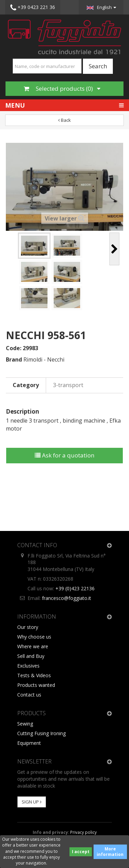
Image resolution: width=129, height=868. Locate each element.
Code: (14, 348)
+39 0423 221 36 (33, 8)
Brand (14, 359)
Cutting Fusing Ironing (41, 733)
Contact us (29, 695)
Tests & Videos (34, 675)
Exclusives (28, 666)
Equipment (29, 743)
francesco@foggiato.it (67, 598)
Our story (28, 627)
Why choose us (34, 637)
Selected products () (62, 88)
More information (110, 852)
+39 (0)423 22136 (75, 588)
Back (64, 120)
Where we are (33, 646)
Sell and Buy (31, 656)
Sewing (25, 724)
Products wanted (36, 685)
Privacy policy (83, 832)
